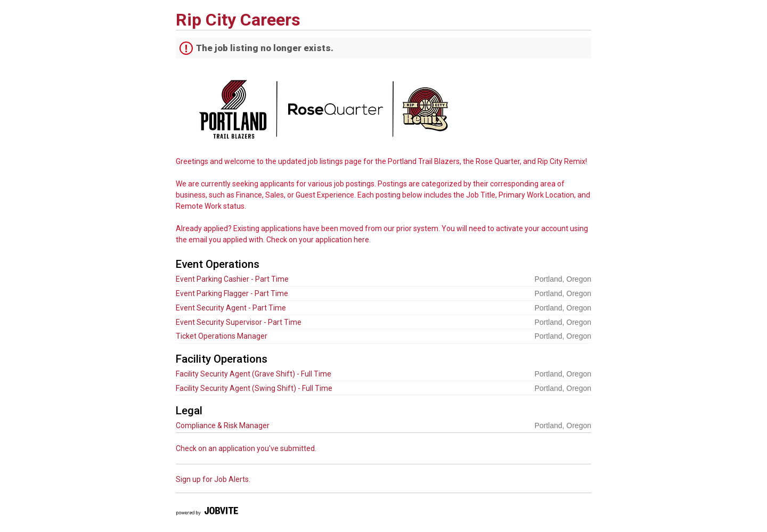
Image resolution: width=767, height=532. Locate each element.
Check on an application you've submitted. (246, 448)
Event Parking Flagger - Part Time (232, 293)
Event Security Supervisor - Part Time (239, 322)
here (361, 240)
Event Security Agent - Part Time (231, 308)
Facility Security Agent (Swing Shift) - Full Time (254, 388)
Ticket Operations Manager (222, 336)
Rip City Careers (238, 20)
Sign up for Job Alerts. (213, 479)
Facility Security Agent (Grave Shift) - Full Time (254, 374)
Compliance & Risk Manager (223, 425)
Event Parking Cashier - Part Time (232, 279)
